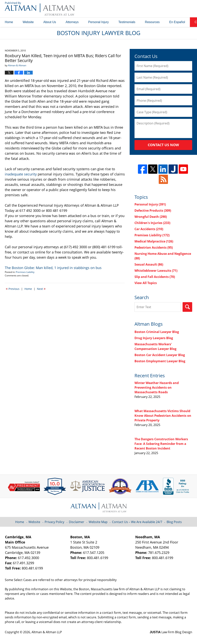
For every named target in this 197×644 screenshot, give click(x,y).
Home (9, 22)
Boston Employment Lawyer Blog (160, 361)
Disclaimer (77, 522)
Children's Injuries (152, 223)
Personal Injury (99, 22)
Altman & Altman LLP (47, 632)
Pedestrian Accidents (154, 247)
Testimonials (127, 22)
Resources (152, 22)
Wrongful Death (151, 217)
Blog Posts (174, 522)
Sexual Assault (149, 264)
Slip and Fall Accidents (155, 277)
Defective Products (153, 210)
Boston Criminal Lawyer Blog (157, 332)
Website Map (98, 522)
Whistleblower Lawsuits (156, 271)
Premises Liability (25, 272)
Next (41, 288)
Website (28, 22)
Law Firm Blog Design (171, 632)
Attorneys (72, 22)
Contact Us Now (163, 145)
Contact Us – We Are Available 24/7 (137, 522)
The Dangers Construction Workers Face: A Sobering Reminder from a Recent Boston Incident (161, 444)
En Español (177, 22)
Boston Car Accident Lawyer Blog (160, 355)
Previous (13, 288)
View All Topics (146, 283)
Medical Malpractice (154, 241)
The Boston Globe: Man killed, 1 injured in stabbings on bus (53, 268)
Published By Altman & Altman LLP (153, 9)
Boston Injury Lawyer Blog (40, 9)
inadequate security (21, 174)
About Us (50, 22)
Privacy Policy (54, 522)
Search (187, 307)
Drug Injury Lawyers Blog (154, 338)
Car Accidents (149, 229)
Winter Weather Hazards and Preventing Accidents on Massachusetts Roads (157, 387)
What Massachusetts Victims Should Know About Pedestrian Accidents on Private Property (163, 416)
